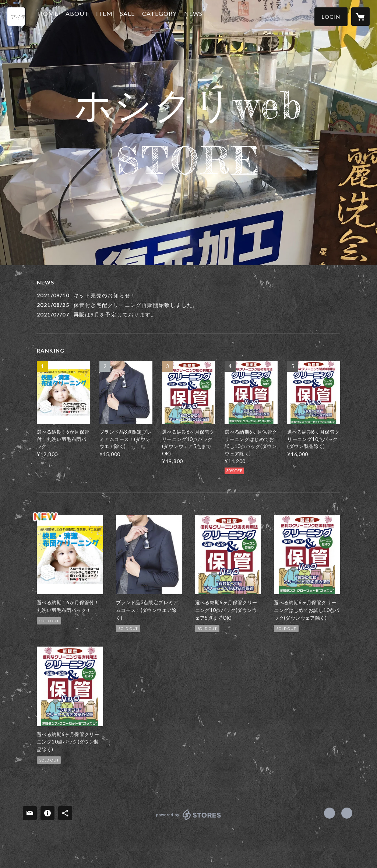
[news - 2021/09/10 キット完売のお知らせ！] (188, 295)
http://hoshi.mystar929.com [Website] (347, 813)
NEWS (203, 16)
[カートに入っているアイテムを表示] (360, 17)
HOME (58, 16)
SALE (137, 16)
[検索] (17, 17)
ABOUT (87, 16)
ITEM (114, 16)
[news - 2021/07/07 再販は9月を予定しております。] (188, 314)
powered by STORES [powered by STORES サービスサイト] (189, 820)
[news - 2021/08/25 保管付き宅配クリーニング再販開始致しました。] (188, 305)
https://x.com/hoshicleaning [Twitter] (330, 813)
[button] (331, 17)
